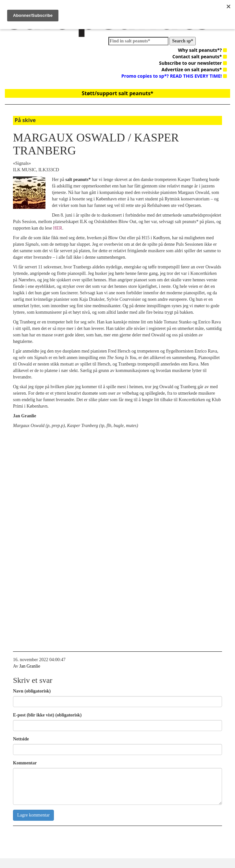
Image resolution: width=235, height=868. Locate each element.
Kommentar (25, 763)
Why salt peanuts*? (202, 50)
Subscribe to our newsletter (193, 63)
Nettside (21, 739)
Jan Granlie (30, 666)
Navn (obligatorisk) (32, 691)
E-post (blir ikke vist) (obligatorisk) (47, 715)
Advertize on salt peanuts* (194, 69)
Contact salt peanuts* (200, 56)
